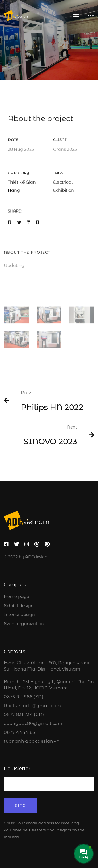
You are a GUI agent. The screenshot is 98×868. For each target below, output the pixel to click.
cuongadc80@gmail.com (33, 723)
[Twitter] (19, 224)
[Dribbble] (37, 544)
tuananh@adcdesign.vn (32, 741)
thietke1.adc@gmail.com (33, 706)
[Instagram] (27, 544)
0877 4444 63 (20, 732)
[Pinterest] (47, 544)
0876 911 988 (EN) (24, 697)
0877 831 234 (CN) (24, 715)
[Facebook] (10, 224)
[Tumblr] (38, 224)
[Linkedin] (28, 224)
